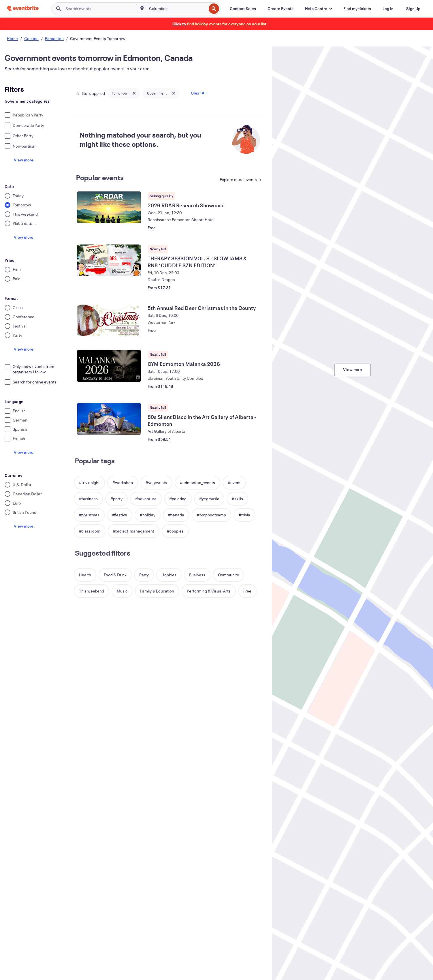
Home (12, 38)
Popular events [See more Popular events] (100, 178)
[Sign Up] (413, 9)
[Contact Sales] (243, 9)
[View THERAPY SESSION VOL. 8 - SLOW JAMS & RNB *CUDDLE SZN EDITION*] (109, 260)
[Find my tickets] (357, 9)
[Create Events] (280, 9)
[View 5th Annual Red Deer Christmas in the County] (109, 320)
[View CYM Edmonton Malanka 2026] (109, 366)
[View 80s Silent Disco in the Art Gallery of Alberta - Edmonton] (109, 419)
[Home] (23, 9)
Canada (31, 38)
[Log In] (388, 9)
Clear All (199, 93)
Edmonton (54, 38)
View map (352, 369)
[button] (318, 9)
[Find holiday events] (179, 24)
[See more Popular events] (240, 180)
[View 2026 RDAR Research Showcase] (109, 207)
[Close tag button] (134, 93)
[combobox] (177, 9)
